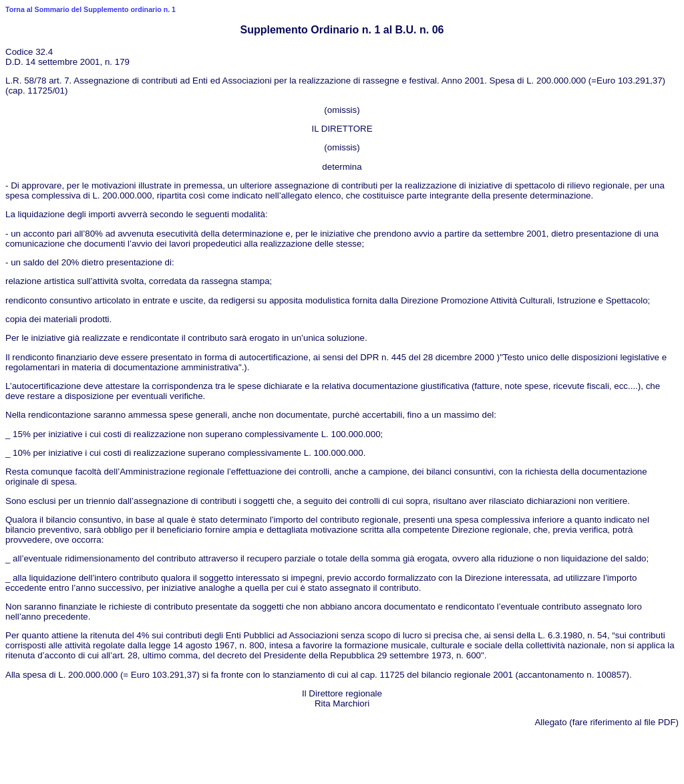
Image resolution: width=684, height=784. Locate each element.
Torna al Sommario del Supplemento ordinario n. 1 (91, 9)
